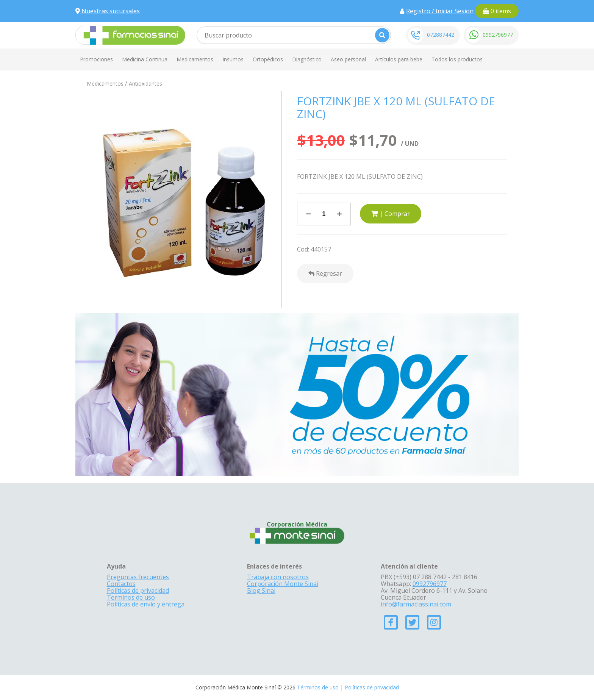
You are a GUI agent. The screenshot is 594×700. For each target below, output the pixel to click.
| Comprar (391, 214)
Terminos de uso (131, 597)
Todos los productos (457, 59)
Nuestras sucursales (108, 11)
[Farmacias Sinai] (130, 34)
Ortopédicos (268, 59)
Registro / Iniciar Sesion (440, 11)
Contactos (121, 584)
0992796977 (498, 35)
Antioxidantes (145, 84)
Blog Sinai (261, 591)
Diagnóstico (307, 59)
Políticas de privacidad (138, 591)
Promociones (96, 59)
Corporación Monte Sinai (283, 584)
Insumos (233, 59)
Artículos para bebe (399, 59)
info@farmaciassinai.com (416, 604)
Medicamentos (195, 59)
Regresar (325, 273)
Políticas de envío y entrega (146, 604)
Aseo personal (348, 59)
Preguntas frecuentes (138, 577)
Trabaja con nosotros (278, 577)
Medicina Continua (145, 59)
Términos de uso (318, 687)
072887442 (441, 35)
